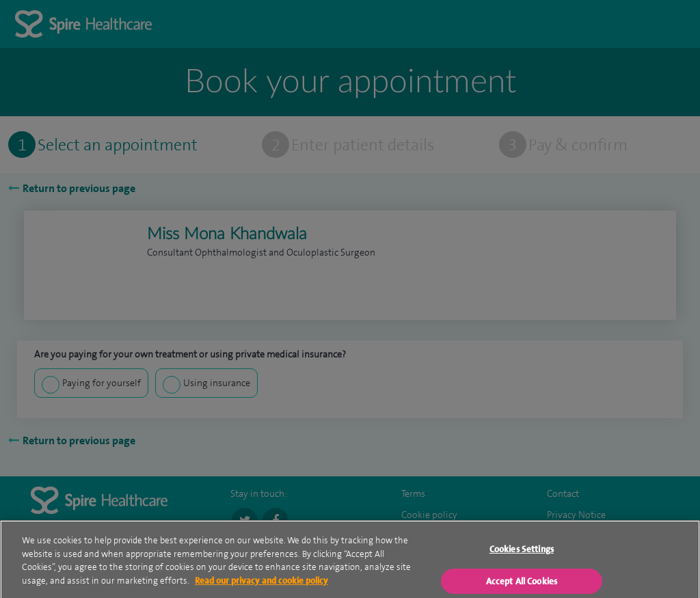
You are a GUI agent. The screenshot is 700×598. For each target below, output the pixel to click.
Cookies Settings (522, 553)
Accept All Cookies (522, 585)
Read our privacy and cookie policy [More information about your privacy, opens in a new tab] (261, 584)
